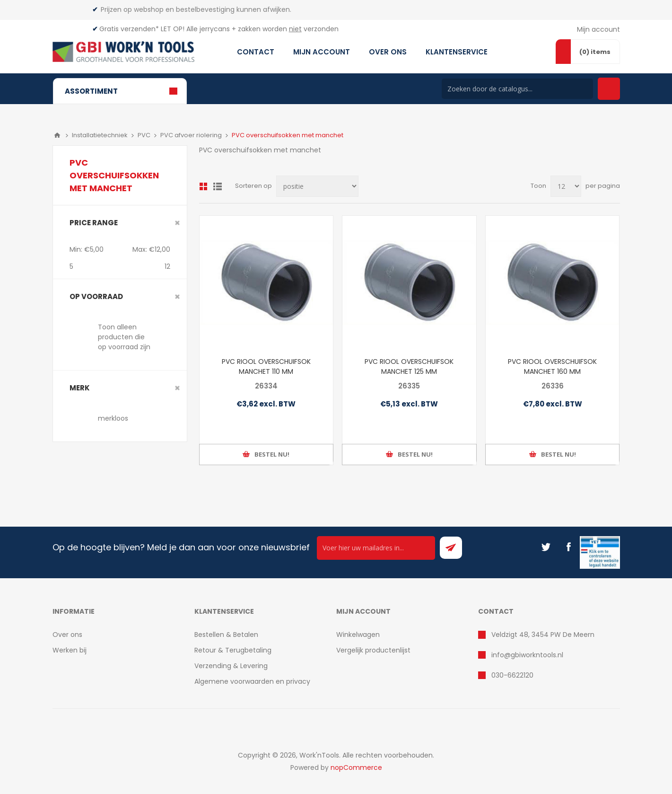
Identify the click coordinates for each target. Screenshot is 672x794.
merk (80, 388)
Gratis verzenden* (129, 29)
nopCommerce (356, 768)
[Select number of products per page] (566, 186)
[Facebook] (568, 547)
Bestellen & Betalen (226, 635)
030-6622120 (512, 675)
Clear (177, 223)
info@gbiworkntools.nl (527, 655)
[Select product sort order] (317, 186)
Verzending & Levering (231, 666)
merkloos (113, 418)
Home (57, 135)
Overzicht (203, 186)
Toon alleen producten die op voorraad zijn (124, 337)
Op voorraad (96, 296)
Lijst (218, 186)
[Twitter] (546, 547)
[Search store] (517, 89)
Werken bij (70, 650)
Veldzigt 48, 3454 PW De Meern (543, 635)
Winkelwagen (358, 635)
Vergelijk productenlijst (373, 650)
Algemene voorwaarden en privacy (252, 681)
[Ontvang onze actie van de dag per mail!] (376, 548)
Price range (94, 223)
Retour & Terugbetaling (233, 650)
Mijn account (598, 29)
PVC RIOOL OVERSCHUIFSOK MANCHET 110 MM (266, 366)
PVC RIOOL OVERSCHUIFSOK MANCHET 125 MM (409, 366)
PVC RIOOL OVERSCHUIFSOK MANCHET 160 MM (552, 366)
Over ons (67, 635)
